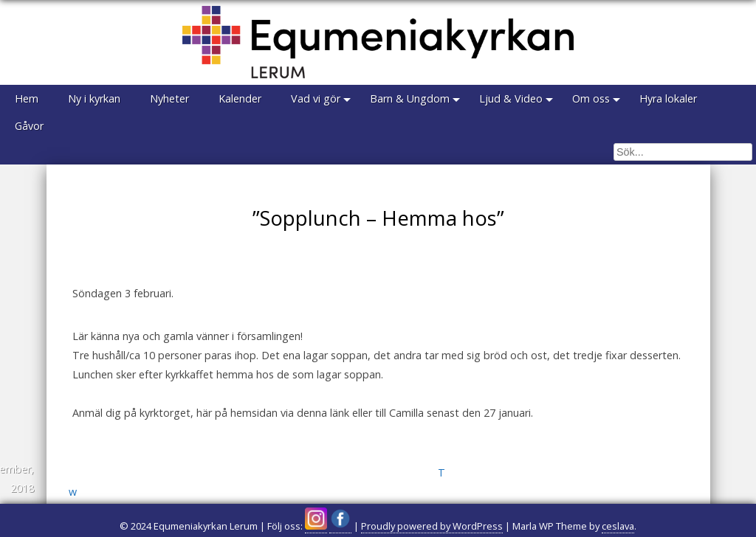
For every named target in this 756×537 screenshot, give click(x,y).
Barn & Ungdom (410, 98)
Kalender (240, 98)
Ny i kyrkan (94, 98)
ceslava (618, 526)
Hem (27, 98)
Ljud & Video (511, 98)
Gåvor (29, 126)
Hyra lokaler (668, 98)
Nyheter (169, 98)
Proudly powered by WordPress (432, 526)
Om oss (591, 98)
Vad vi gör (316, 98)
